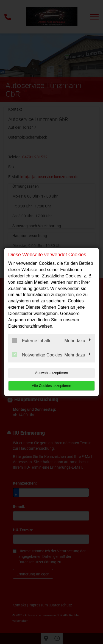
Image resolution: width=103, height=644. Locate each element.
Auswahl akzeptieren (52, 373)
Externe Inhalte (32, 341)
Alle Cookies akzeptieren (51, 386)
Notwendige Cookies (37, 355)
